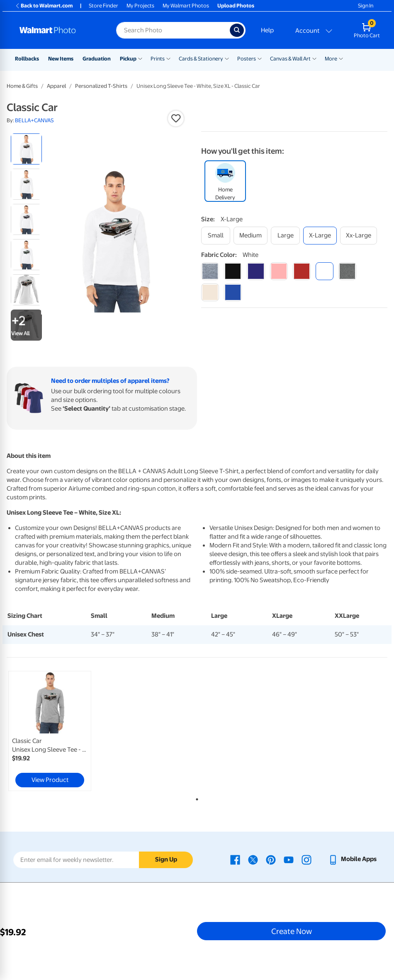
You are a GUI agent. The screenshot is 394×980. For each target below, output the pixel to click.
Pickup (128, 59)
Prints (158, 59)
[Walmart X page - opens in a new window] (253, 859)
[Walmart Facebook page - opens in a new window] (235, 859)
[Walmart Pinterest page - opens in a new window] (271, 859)
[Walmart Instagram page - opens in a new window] (306, 859)
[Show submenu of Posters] (260, 58)
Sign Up (166, 859)
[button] (176, 119)
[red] (302, 271)
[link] (50, 731)
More (331, 59)
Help (267, 30)
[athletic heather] (210, 271)
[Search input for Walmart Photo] (173, 30)
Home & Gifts (22, 86)
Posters (247, 59)
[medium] (251, 236)
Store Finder (103, 6)
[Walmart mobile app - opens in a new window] (352, 859)
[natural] (210, 292)
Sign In (366, 6)
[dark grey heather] (347, 271)
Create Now (292, 931)
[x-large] (320, 236)
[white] (325, 271)
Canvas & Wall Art (290, 59)
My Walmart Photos (186, 6)
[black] (233, 271)
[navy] (256, 271)
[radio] (26, 149)
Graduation (97, 59)
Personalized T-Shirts (101, 86)
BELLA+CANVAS (34, 120)
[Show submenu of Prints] (168, 58)
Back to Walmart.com (44, 6)
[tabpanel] (70, 731)
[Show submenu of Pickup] (140, 58)
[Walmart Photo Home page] (59, 30)
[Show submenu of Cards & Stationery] (227, 58)
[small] (216, 236)
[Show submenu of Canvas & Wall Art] (314, 58)
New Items (61, 59)
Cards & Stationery (201, 59)
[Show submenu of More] (341, 58)
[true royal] (233, 292)
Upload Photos (236, 6)
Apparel (56, 86)
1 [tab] (195, 798)
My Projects (140, 6)
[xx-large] (359, 236)
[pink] (279, 271)
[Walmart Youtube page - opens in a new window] (289, 859)
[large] (285, 236)
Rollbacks (27, 59)
